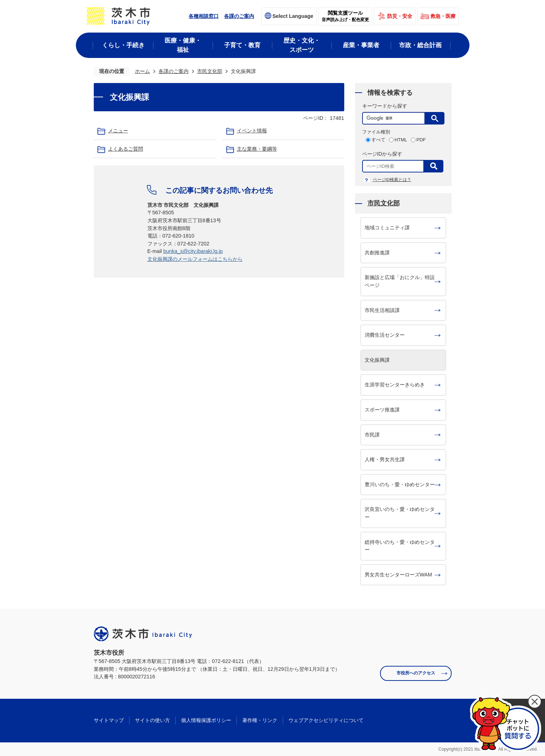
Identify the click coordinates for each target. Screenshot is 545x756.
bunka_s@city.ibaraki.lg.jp (193, 251)
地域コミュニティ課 (387, 228)
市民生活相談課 (382, 310)
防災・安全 (400, 16)
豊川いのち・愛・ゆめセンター (400, 484)
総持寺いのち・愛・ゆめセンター (400, 546)
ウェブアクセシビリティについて (326, 720)
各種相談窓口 (204, 16)
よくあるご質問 (126, 149)
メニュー (118, 131)
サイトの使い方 (152, 720)
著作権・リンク (260, 720)
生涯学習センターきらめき (395, 385)
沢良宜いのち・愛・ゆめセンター (400, 513)
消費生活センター (385, 335)
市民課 (372, 435)
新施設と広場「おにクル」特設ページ (400, 281)
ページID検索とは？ (392, 180)
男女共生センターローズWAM (398, 575)
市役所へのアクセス (416, 673)
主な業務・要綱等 (257, 149)
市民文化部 (210, 71)
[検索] (395, 118)
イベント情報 (252, 131)
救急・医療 (443, 16)
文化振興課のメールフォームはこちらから (195, 259)
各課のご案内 (239, 16)
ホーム (142, 71)
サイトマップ (109, 720)
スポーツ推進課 (382, 410)
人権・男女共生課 (385, 459)
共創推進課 (377, 253)
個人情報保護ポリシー (206, 720)
